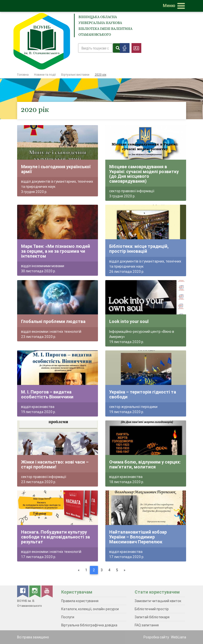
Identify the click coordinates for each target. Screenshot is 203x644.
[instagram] (35, 591)
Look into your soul (129, 321)
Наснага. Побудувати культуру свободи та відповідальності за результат (55, 537)
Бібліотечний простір (152, 609)
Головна (23, 75)
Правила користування (80, 601)
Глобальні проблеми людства (53, 321)
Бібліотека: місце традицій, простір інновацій (139, 249)
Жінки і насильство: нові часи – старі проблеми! (55, 464)
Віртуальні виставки (75, 75)
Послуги (68, 617)
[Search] (95, 48)
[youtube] (47, 591)
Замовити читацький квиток (158, 601)
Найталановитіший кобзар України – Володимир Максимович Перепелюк (138, 537)
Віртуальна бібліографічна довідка (89, 625)
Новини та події (45, 75)
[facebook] (23, 591)
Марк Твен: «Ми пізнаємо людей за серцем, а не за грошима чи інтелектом (56, 251)
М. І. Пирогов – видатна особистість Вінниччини (47, 394)
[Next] (125, 570)
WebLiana (179, 637)
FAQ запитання (147, 625)
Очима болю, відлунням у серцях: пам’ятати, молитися (145, 464)
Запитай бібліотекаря (152, 617)
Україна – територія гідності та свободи (143, 394)
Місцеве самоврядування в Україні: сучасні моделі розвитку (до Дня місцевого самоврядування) (144, 174)
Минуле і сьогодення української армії (56, 169)
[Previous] (79, 570)
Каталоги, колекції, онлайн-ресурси (90, 609)
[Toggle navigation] (175, 6)
